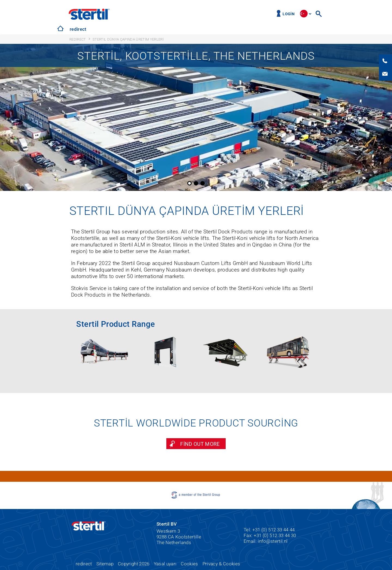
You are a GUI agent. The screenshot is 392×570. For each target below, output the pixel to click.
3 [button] (203, 183)
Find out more (200, 444)
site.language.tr (304, 14)
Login (289, 14)
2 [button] (196, 183)
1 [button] (189, 183)
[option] (196, 117)
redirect (78, 29)
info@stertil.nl (273, 541)
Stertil (89, 14)
